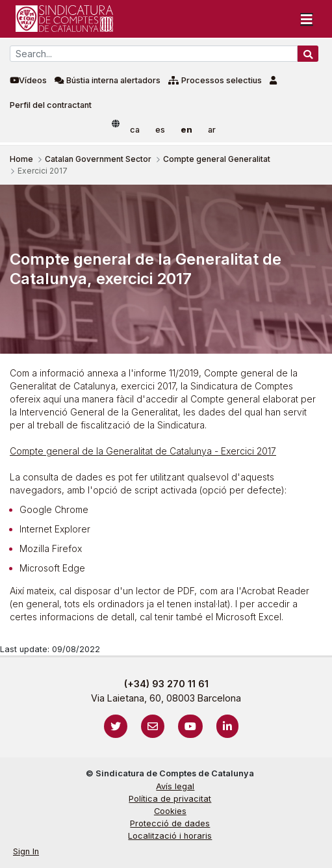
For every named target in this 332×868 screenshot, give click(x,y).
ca (135, 130)
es (160, 130)
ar (212, 130)
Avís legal (175, 786)
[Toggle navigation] (307, 19)
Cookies (170, 811)
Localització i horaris (170, 836)
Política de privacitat (170, 799)
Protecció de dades (170, 823)
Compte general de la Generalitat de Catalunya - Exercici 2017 (143, 451)
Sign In (26, 851)
